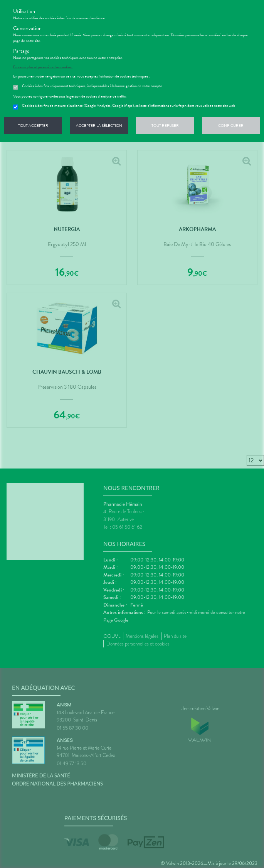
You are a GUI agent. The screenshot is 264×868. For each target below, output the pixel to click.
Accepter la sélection (99, 126)
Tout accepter (33, 126)
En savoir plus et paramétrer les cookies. (43, 67)
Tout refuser (165, 126)
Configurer (231, 126)
